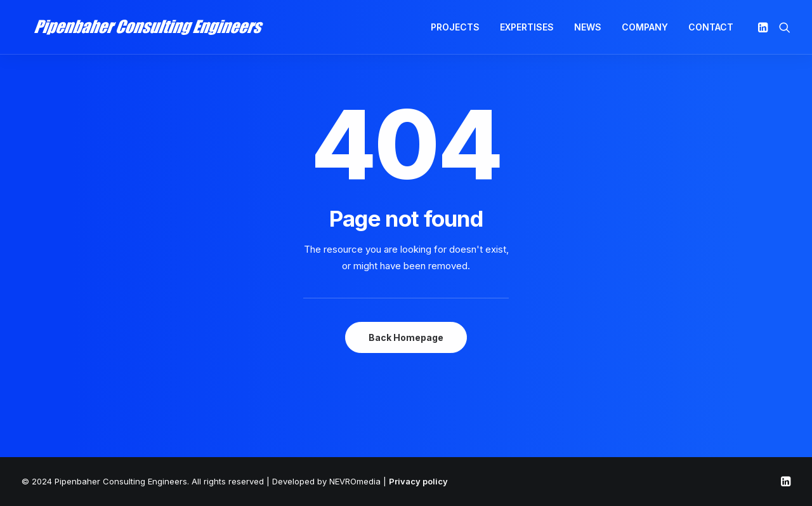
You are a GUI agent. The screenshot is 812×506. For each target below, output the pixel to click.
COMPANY (645, 30)
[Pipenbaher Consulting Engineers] (140, 30)
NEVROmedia (355, 481)
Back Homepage (406, 337)
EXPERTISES (527, 30)
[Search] (782, 30)
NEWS (588, 30)
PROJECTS (455, 30)
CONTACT (711, 30)
